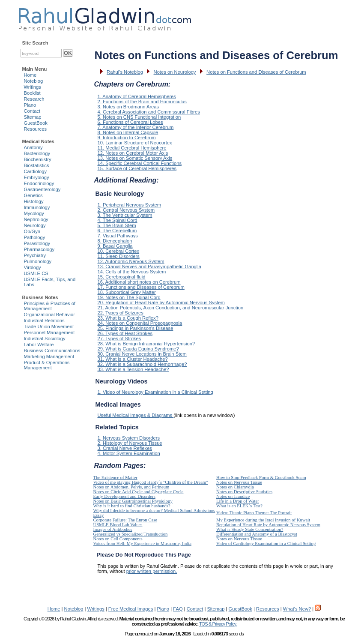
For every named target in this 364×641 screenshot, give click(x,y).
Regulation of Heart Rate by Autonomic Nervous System (268, 525)
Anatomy (33, 147)
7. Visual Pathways (118, 236)
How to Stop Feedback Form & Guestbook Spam (261, 478)
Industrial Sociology (45, 338)
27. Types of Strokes (119, 338)
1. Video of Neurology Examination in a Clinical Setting (155, 392)
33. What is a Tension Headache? (133, 369)
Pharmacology (39, 249)
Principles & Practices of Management (50, 306)
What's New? (297, 609)
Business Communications (52, 350)
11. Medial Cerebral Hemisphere (132, 148)
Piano (30, 105)
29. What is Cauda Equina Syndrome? (138, 349)
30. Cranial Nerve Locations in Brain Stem (142, 354)
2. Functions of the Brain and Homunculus (142, 102)
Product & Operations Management (47, 365)
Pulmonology (38, 261)
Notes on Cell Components (118, 539)
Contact (32, 111)
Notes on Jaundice (233, 496)
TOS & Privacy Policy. (218, 624)
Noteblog (34, 81)
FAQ (178, 609)
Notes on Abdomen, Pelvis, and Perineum (131, 487)
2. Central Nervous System (126, 210)
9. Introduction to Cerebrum (127, 138)
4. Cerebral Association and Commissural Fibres (149, 112)
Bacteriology (37, 153)
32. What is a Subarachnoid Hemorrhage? (142, 364)
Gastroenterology (42, 189)
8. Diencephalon (115, 241)
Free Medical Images (131, 609)
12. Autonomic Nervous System (131, 261)
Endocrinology (39, 183)
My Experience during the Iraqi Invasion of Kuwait (263, 520)
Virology (33, 267)
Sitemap (33, 117)
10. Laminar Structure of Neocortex (135, 143)
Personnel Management (49, 332)
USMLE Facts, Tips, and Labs (50, 282)
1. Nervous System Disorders (129, 438)
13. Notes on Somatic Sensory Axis (135, 158)
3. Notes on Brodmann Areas (128, 107)
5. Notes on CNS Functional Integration (139, 117)
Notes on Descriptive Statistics (244, 492)
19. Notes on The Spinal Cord (129, 297)
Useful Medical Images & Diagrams (136, 415)
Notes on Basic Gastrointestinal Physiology (133, 501)
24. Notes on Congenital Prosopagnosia (140, 323)
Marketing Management (49, 356)
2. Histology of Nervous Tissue (130, 443)
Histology (34, 201)
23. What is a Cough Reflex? (128, 318)
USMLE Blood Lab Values (118, 525)
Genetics (33, 195)
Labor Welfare (39, 344)
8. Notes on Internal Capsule (128, 132)
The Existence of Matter (115, 478)
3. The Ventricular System (125, 215)
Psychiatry (35, 255)
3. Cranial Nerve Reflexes (125, 448)
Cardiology (35, 171)
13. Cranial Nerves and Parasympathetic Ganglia (150, 267)
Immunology (37, 207)
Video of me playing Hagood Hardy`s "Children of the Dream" (151, 482)
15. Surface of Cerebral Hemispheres (137, 168)
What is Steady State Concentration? (250, 529)
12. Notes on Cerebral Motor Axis (133, 153)
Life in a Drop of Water (238, 501)
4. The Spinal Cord (118, 220)
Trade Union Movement (49, 326)
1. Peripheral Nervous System (130, 205)
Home (30, 75)
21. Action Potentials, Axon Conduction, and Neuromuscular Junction (171, 308)
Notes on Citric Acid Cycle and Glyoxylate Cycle (139, 492)
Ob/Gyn (32, 231)
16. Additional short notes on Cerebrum (139, 282)
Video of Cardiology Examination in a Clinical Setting (266, 544)
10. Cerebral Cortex (119, 251)
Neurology (35, 225)
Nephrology (36, 219)
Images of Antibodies (113, 529)
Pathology (35, 237)
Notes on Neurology (175, 72)
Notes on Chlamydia (235, 487)
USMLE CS (36, 273)
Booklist (32, 93)
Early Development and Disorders (124, 496)
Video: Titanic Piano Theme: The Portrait (254, 513)
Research (34, 99)
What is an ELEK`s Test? (239, 506)
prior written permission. (152, 571)
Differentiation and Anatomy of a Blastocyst (257, 534)
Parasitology (37, 243)
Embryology (37, 177)
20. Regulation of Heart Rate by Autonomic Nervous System (161, 303)
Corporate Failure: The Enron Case (125, 520)
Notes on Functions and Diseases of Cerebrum (256, 72)
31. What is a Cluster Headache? (133, 359)
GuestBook (36, 123)
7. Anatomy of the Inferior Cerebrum (136, 127)
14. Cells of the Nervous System (132, 272)
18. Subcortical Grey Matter (127, 292)
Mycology (34, 213)
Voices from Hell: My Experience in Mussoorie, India (142, 544)
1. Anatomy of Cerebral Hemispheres (137, 96)
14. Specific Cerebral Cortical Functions (140, 163)
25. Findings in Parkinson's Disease (136, 328)
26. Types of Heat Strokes (125, 333)
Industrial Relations (44, 320)
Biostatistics (37, 165)
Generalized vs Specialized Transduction (131, 534)
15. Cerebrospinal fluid (122, 277)
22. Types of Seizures (121, 313)
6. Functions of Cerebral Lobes (130, 122)
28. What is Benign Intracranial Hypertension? (146, 344)
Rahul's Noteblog (125, 72)
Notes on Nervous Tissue (239, 482)
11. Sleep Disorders (119, 256)
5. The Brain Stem (117, 225)
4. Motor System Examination (129, 453)
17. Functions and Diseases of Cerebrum (141, 287)
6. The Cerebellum (117, 231)
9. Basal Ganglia (115, 246)
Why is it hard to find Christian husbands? (132, 506)
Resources (35, 129)
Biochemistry (38, 159)
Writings (33, 87)
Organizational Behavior (49, 315)
